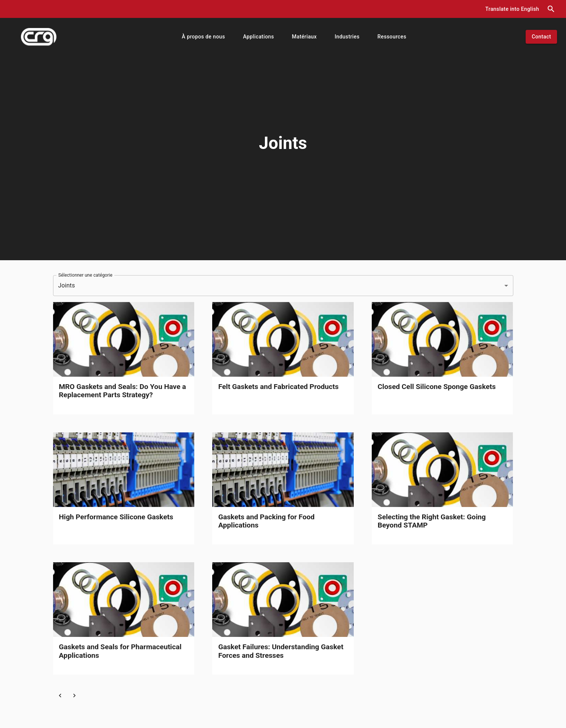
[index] (39, 37)
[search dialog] (551, 9)
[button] (512, 9)
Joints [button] (67, 285)
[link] (124, 358)
